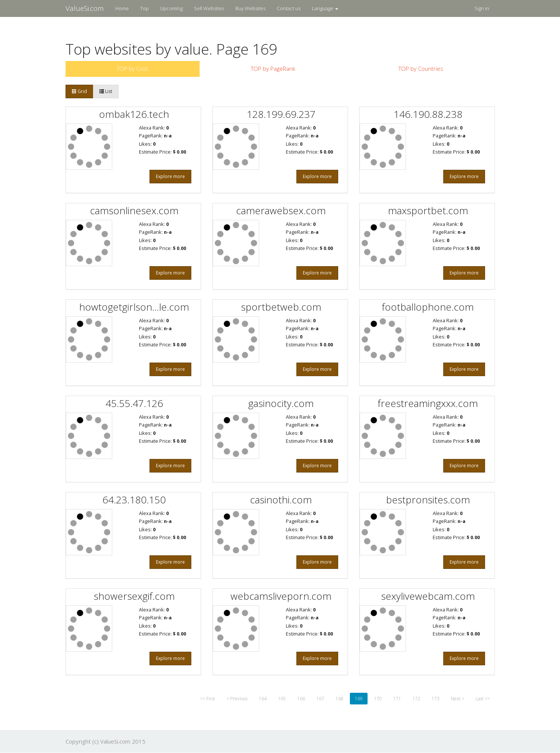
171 (397, 699)
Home (122, 8)
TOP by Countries (421, 69)
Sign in (482, 8)
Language (325, 8)
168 (340, 699)
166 (301, 699)
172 (416, 699)
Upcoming (171, 8)
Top (144, 8)
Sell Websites (209, 8)
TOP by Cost (132, 69)
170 (378, 699)
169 (359, 699)
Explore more (170, 176)
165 (282, 699)
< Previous (237, 699)
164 (263, 699)
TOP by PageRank (273, 69)
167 (320, 699)
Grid (79, 91)
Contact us (289, 8)
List (106, 91)
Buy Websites (250, 8)
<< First (208, 699)
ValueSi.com (85, 8)
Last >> (483, 699)
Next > (458, 699)
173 (436, 699)
